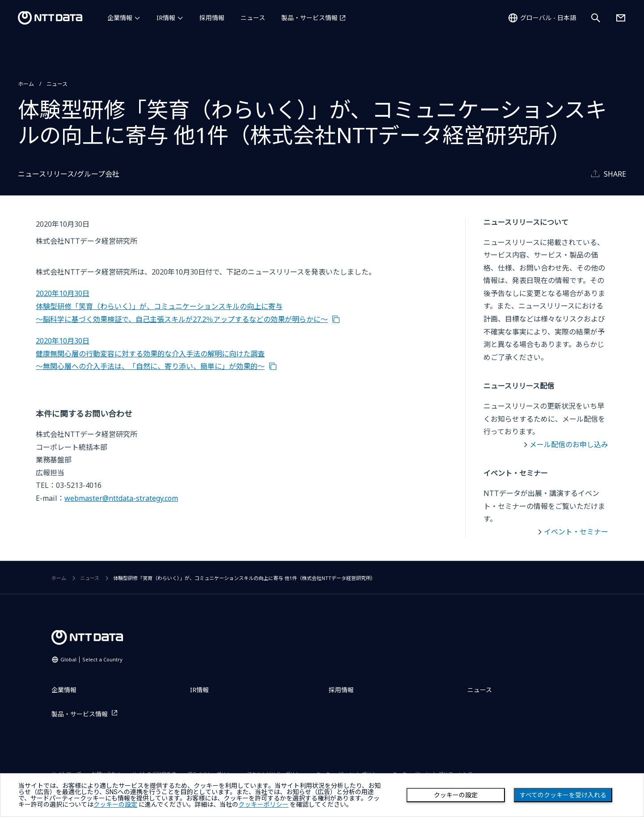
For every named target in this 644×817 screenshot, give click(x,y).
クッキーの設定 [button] (115, 804)
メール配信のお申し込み (569, 444)
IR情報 (166, 18)
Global (91, 659)
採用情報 (212, 18)
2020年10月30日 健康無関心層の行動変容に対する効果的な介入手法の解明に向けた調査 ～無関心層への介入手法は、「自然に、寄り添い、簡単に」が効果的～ (150, 353)
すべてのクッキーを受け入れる (563, 795)
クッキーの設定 (456, 795)
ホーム (26, 84)
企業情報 (120, 18)
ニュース (253, 18)
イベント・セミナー (576, 532)
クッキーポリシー (263, 804)
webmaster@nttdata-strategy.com (121, 498)
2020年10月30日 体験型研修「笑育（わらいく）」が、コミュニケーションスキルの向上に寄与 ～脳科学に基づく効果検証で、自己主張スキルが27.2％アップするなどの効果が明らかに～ (182, 306)
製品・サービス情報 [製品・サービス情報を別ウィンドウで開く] (309, 18)
